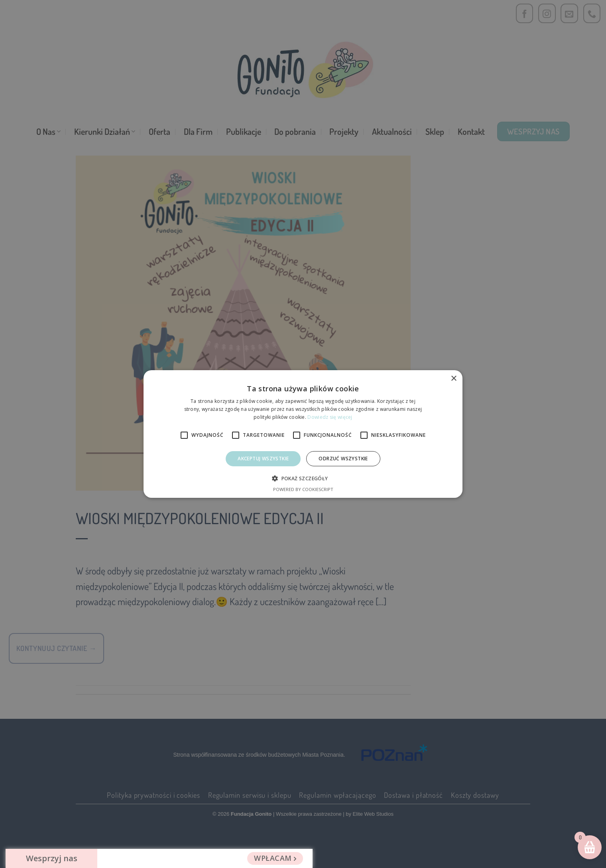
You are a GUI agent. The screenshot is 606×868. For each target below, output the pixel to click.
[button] (303, 478)
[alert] (303, 434)
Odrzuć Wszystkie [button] (343, 459)
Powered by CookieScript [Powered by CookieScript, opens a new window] (303, 489)
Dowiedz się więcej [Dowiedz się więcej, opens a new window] (330, 417)
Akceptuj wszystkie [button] (263, 459)
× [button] (454, 379)
